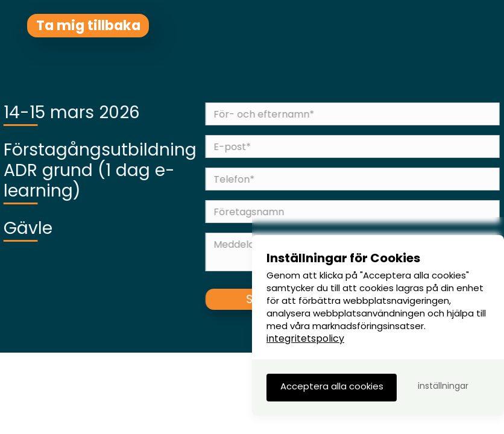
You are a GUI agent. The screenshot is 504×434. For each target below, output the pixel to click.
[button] (332, 388)
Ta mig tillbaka (88, 25)
